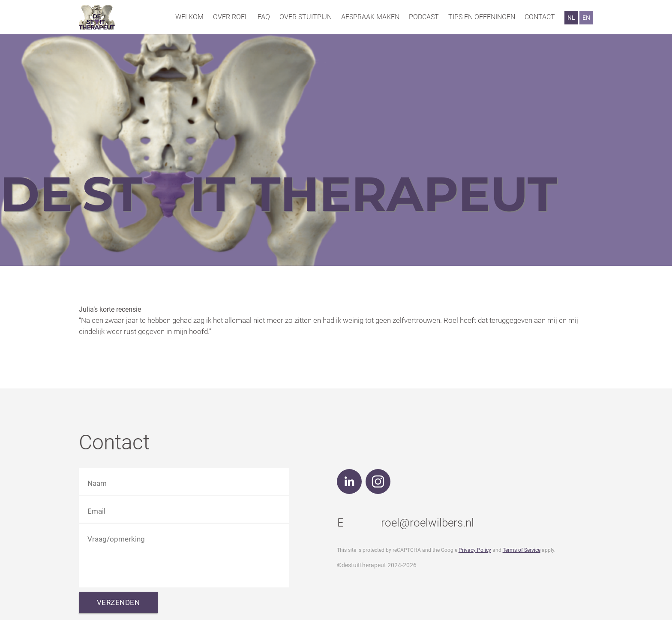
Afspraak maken (370, 17)
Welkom (189, 17)
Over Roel (231, 17)
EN (586, 18)
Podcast (424, 17)
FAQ (264, 17)
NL (571, 18)
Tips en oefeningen (482, 17)
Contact (540, 17)
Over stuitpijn (306, 17)
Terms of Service (522, 550)
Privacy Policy (475, 550)
